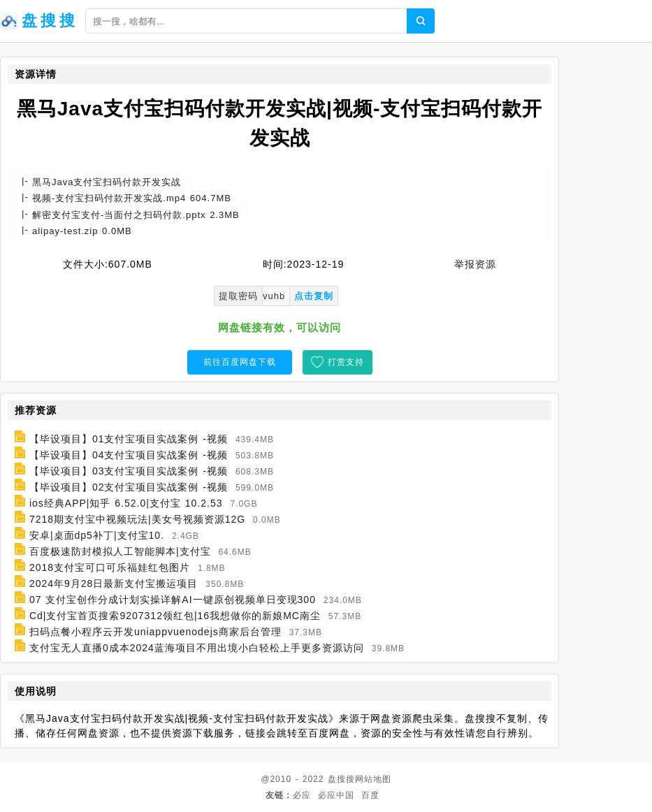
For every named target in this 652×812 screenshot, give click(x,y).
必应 (302, 795)
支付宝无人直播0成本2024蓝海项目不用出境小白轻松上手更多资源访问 (197, 648)
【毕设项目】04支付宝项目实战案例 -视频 (129, 455)
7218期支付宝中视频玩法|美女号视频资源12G (137, 519)
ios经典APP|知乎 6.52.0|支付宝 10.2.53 (126, 503)
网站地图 (373, 779)
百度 (370, 795)
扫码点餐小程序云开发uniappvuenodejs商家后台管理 (155, 632)
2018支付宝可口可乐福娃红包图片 (110, 567)
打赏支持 (346, 362)
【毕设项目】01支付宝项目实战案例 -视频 (129, 439)
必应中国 (336, 795)
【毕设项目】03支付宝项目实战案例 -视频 (129, 471)
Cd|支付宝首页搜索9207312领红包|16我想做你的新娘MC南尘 (175, 616)
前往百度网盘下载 (240, 362)
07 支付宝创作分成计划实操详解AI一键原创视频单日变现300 (173, 600)
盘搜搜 (341, 779)
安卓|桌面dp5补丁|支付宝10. (97, 535)
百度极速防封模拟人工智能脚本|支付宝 (120, 551)
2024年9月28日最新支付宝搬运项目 (114, 583)
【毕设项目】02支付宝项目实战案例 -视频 (129, 487)
